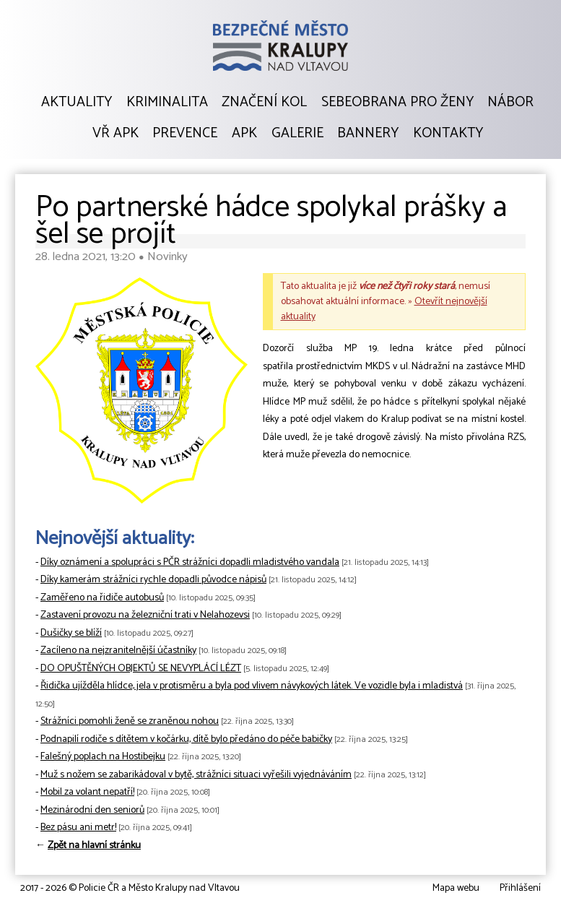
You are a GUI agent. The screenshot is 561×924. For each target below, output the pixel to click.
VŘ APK (116, 134)
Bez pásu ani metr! (78, 828)
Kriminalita (167, 103)
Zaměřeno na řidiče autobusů (102, 598)
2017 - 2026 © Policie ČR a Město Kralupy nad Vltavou (130, 888)
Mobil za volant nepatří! (87, 792)
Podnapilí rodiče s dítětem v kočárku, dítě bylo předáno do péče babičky (186, 739)
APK (244, 134)
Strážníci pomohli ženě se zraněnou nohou (130, 721)
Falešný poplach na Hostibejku (103, 757)
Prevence (185, 134)
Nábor (510, 103)
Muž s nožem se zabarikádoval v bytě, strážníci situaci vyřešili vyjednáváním (196, 775)
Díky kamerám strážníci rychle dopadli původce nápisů (153, 580)
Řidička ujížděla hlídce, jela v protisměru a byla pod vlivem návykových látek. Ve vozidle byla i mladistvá (252, 686)
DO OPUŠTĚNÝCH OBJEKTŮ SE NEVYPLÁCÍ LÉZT (141, 669)
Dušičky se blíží (71, 633)
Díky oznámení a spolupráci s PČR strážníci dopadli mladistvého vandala (190, 562)
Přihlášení (520, 888)
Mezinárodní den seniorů (92, 810)
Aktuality (77, 103)
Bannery (368, 134)
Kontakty (448, 134)
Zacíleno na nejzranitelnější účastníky (118, 651)
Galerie (297, 134)
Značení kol (264, 103)
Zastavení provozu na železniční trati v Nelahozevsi (145, 615)
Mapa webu (456, 888)
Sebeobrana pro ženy (397, 103)
